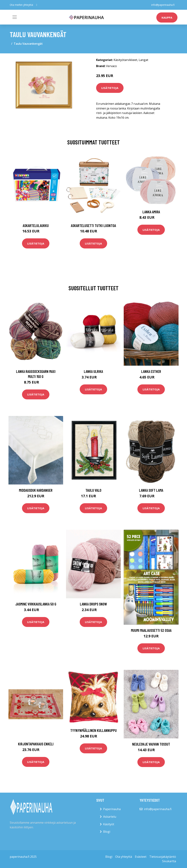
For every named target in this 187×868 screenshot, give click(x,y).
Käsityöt (109, 824)
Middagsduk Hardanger (36, 490)
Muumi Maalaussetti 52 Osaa (151, 630)
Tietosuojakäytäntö (163, 857)
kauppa (167, 17)
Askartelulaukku (36, 225)
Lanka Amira (151, 212)
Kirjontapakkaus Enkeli (36, 744)
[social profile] (37, 5)
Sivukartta (169, 861)
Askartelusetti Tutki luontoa (93, 225)
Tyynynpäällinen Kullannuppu (93, 730)
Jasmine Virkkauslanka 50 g (36, 604)
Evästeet (141, 857)
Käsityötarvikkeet (125, 60)
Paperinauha (112, 809)
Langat (143, 60)
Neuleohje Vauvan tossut (151, 744)
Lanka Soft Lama (151, 490)
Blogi (107, 832)
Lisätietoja (110, 88)
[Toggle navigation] (15, 17)
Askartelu (110, 817)
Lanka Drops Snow (93, 604)
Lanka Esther (151, 371)
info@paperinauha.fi (163, 5)
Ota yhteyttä (124, 857)
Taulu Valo (93, 490)
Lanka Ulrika (93, 371)
